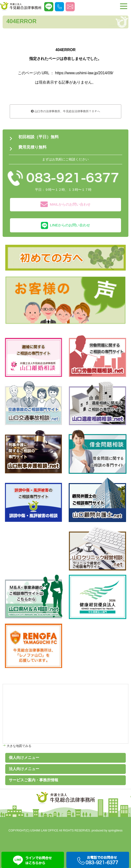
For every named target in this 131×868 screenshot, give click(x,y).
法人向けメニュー (24, 769)
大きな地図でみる (19, 746)
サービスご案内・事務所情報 (34, 780)
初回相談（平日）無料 (39, 137)
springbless (115, 831)
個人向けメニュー (24, 758)
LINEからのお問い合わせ (65, 225)
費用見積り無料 (32, 147)
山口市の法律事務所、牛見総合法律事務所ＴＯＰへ (65, 111)
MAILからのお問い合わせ (65, 205)
